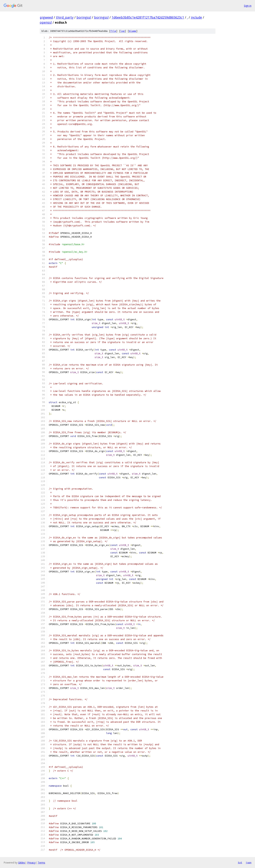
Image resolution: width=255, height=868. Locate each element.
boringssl (84, 17)
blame (133, 31)
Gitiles (22, 863)
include (196, 17)
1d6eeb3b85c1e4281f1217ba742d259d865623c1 (148, 17)
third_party (65, 17)
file (113, 31)
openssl (46, 22)
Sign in (248, 6)
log (123, 31)
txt (240, 862)
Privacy (31, 863)
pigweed (46, 17)
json (249, 862)
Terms (41, 863)
